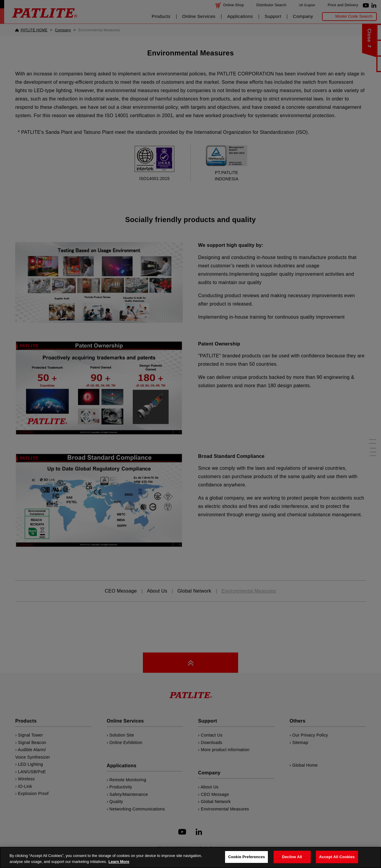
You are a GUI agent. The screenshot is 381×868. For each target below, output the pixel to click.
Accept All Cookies (337, 857)
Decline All (292, 857)
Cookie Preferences (246, 857)
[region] (190, 857)
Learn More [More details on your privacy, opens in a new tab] (119, 862)
